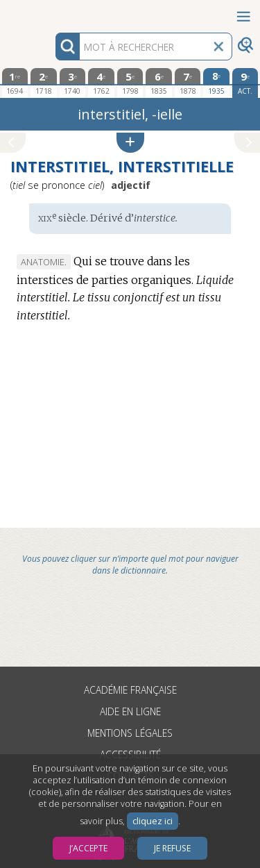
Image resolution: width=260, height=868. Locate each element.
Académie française (130, 690)
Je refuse (172, 848)
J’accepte (88, 848)
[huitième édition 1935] (216, 83)
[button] (130, 143)
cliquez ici (153, 821)
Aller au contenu (54, 12)
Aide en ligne (130, 711)
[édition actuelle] (245, 83)
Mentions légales (130, 733)
